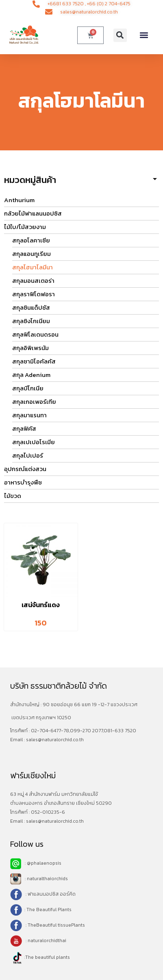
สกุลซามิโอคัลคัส (34, 361)
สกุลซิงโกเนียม (31, 321)
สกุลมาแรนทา (29, 415)
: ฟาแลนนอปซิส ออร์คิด (50, 894)
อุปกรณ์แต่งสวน (25, 469)
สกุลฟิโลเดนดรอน (35, 334)
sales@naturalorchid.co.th (55, 740)
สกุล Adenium (31, 375)
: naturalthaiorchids (39, 879)
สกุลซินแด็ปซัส (31, 307)
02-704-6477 (46, 731)
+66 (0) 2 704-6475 (109, 4)
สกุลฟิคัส (24, 428)
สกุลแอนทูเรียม (32, 254)
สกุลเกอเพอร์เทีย (34, 402)
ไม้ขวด (13, 496)
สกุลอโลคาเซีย (31, 240)
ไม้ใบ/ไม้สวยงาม (25, 227)
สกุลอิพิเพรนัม (30, 348)
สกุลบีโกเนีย (28, 388)
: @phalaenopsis (36, 863)
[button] (120, 35)
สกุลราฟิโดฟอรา (34, 294)
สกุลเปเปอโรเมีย (34, 442)
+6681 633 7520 (66, 4)
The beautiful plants (48, 957)
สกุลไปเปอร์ (28, 455)
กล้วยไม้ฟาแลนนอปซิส (33, 213)
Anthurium (19, 200)
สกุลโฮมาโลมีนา (33, 267)
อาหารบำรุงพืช (23, 482)
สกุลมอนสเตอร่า (33, 281)
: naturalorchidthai (38, 940)
